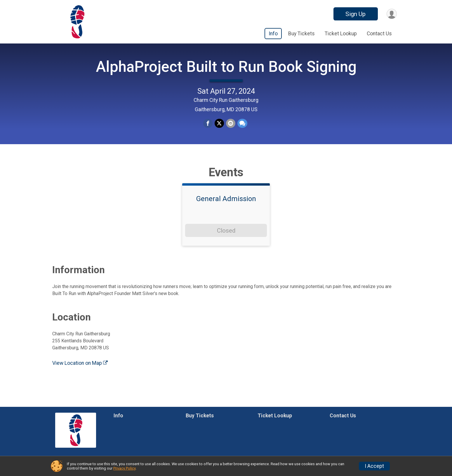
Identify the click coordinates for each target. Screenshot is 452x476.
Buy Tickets (301, 34)
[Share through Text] (242, 129)
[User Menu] (391, 14)
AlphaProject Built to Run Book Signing (226, 72)
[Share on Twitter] (219, 129)
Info (273, 34)
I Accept (374, 466)
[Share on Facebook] (208, 129)
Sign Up (355, 14)
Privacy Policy (124, 468)
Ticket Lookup (341, 34)
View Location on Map (80, 373)
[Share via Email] (230, 129)
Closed (226, 240)
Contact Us (379, 34)
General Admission (226, 209)
